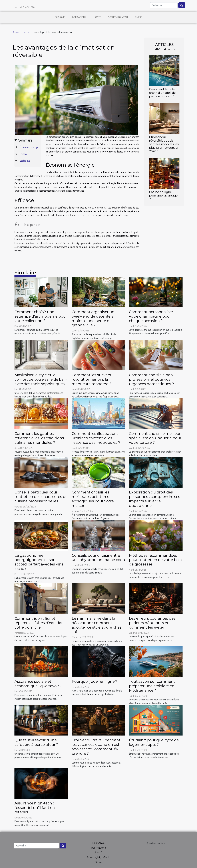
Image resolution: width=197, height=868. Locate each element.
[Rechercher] (164, 5)
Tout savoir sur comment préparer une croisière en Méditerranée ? (152, 686)
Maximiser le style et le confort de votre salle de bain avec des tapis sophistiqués (41, 379)
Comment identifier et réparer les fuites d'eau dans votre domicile (40, 623)
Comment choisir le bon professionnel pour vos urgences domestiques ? (152, 379)
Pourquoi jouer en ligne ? (94, 681)
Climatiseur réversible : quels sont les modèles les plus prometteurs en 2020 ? (164, 144)
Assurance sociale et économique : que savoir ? (38, 684)
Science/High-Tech (118, 17)
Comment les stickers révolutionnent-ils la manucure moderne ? (92, 379)
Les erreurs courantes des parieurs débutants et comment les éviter (152, 623)
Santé (98, 17)
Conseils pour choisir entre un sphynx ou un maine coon (98, 558)
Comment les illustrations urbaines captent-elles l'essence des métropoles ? (96, 438)
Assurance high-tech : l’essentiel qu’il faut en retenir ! (35, 808)
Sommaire (25, 140)
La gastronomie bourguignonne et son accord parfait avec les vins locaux (39, 562)
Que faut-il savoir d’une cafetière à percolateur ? (36, 742)
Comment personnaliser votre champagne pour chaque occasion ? (151, 316)
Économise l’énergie (29, 147)
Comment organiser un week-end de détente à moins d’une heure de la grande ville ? (94, 318)
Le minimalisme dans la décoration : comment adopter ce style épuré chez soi (97, 625)
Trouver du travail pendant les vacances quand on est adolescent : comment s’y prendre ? (96, 747)
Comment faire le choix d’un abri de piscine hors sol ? (162, 93)
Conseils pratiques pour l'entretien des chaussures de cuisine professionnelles (41, 497)
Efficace (24, 154)
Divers (139, 17)
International (80, 17)
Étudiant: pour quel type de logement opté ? (154, 742)
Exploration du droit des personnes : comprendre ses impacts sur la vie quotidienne (155, 499)
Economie (60, 17)
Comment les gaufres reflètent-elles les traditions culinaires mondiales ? (39, 438)
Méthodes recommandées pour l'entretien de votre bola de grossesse (155, 560)
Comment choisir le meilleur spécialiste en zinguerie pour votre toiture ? (155, 438)
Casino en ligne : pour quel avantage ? (163, 195)
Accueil (16, 32)
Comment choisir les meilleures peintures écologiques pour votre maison (93, 499)
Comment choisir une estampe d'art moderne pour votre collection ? (41, 316)
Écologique (25, 161)
